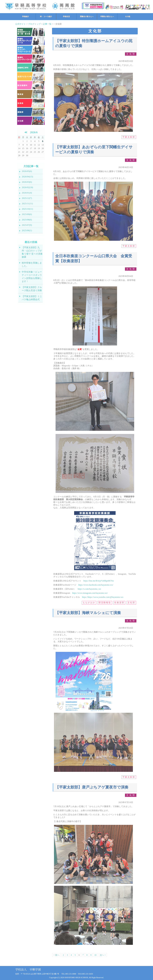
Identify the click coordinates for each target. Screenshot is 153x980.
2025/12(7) (27, 198)
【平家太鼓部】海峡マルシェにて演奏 (88, 613)
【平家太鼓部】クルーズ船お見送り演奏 (32, 289)
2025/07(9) (27, 225)
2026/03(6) (27, 182)
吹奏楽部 (119, 603)
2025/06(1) (27, 230)
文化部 (131, 54)
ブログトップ (34, 24)
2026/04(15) (27, 177)
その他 (128, 16)
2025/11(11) (27, 204)
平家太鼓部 (129, 137)
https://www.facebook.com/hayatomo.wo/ (96, 585)
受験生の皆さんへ (87, 16)
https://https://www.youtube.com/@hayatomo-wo (103, 597)
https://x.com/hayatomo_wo (89, 589)
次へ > (103, 955)
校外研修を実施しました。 (32, 264)
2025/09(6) (27, 214)
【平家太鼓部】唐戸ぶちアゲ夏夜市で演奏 (92, 787)
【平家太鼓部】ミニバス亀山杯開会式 (32, 298)
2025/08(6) (27, 220)
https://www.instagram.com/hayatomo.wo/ (90, 593)
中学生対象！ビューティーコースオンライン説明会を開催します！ (32, 277)
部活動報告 (105, 603)
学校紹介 (26, 16)
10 (95, 955)
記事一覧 (47, 24)
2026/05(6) (27, 171)
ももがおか (89, 603)
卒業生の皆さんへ (107, 16)
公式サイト (21, 24)
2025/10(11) (27, 209)
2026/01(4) (27, 193)
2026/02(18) (27, 187)
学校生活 (66, 16)
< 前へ (56, 955)
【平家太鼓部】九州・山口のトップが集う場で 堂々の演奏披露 (32, 252)
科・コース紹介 (46, 16)
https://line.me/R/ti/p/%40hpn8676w (99, 581)
